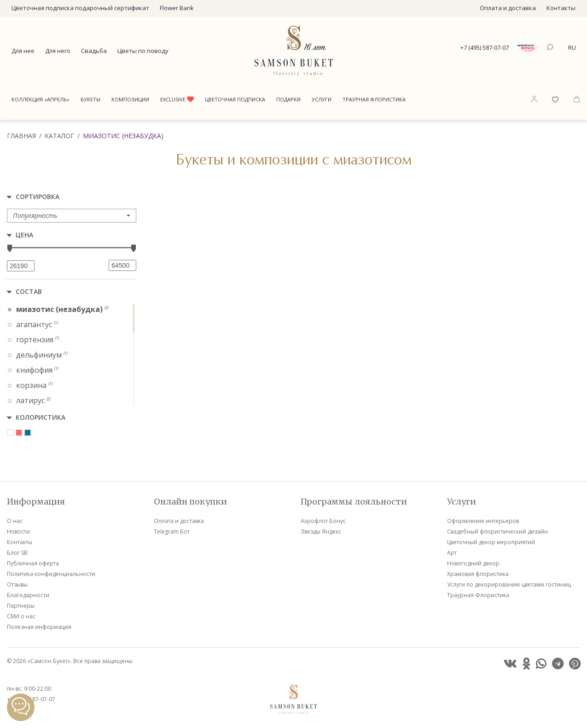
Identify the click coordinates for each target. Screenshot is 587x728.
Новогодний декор (473, 563)
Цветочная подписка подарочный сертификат (80, 8)
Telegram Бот (172, 531)
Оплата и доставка (508, 8)
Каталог (59, 136)
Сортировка (38, 197)
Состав (29, 291)
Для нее (23, 51)
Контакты (561, 8)
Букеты (90, 99)
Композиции (130, 99)
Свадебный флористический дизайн (497, 531)
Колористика (41, 417)
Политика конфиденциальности (51, 574)
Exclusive (177, 99)
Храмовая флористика (478, 574)
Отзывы (17, 584)
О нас (15, 521)
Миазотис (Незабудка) (123, 136)
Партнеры (21, 606)
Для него (58, 51)
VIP (249, 351)
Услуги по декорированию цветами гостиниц (509, 584)
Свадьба (94, 51)
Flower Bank (177, 8)
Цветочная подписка (235, 99)
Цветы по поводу (143, 51)
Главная (21, 136)
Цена (24, 235)
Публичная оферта (33, 563)
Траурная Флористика (374, 99)
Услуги (322, 99)
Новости (18, 531)
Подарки (288, 99)
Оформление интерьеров (483, 521)
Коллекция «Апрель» (41, 99)
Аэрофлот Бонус (323, 521)
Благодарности (28, 595)
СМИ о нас (21, 616)
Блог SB (17, 553)
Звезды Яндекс (321, 531)
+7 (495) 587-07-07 (485, 47)
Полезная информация (39, 627)
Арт (452, 553)
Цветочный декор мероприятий (491, 542)
